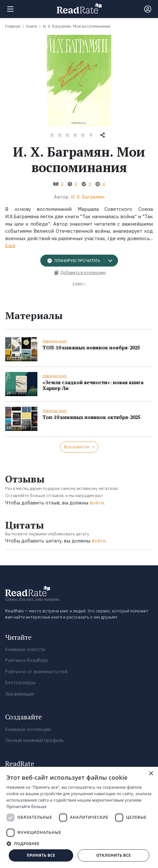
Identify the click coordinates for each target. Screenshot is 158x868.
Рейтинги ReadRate (27, 660)
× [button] (151, 774)
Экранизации (20, 694)
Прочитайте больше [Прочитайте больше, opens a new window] (26, 807)
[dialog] (79, 817)
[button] (79, 844)
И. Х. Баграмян (88, 197)
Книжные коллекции (28, 729)
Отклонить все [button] (113, 855)
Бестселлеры (20, 683)
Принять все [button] (41, 855)
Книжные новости (25, 649)
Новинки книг (55, 341)
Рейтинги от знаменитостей (36, 672)
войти (97, 503)
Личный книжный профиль (35, 740)
